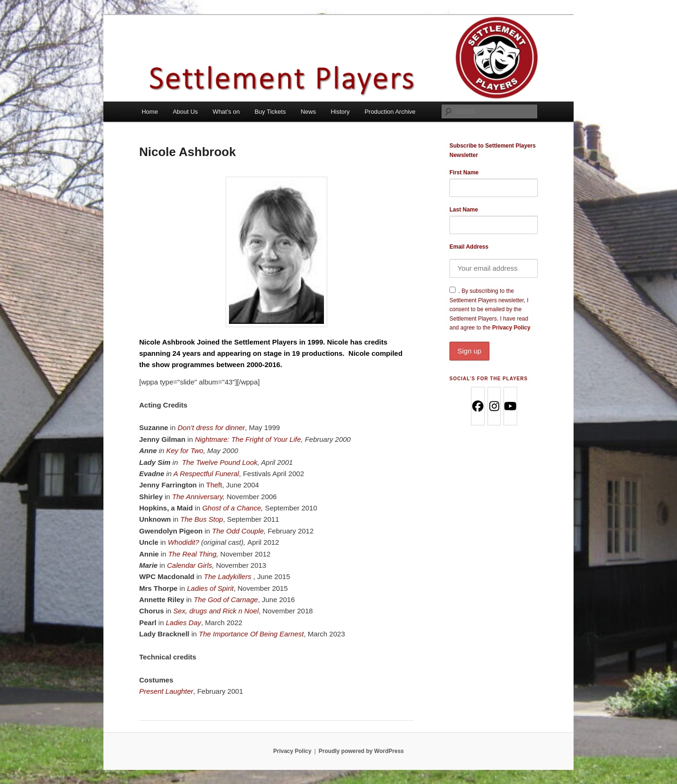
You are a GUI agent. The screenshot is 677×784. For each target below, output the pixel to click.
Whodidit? (184, 542)
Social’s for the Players (488, 379)
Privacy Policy (494, 342)
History (340, 112)
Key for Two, (186, 451)
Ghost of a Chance (232, 508)
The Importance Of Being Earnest (251, 634)
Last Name (464, 210)
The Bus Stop (202, 519)
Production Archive (390, 112)
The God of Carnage (226, 600)
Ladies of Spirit (210, 588)
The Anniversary (197, 497)
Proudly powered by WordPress (361, 751)
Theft (214, 485)
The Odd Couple (238, 531)
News (308, 112)
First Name (464, 172)
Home (150, 112)
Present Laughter (166, 691)
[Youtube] (510, 406)
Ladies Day (184, 623)
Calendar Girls (189, 565)
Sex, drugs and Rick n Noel (216, 611)
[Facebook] (477, 406)
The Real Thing (193, 554)
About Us (185, 112)
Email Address (469, 247)
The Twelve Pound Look (220, 462)
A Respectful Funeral (206, 474)
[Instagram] (494, 406)
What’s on (226, 112)
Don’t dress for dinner (211, 427)
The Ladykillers (229, 576)
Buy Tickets (270, 112)
